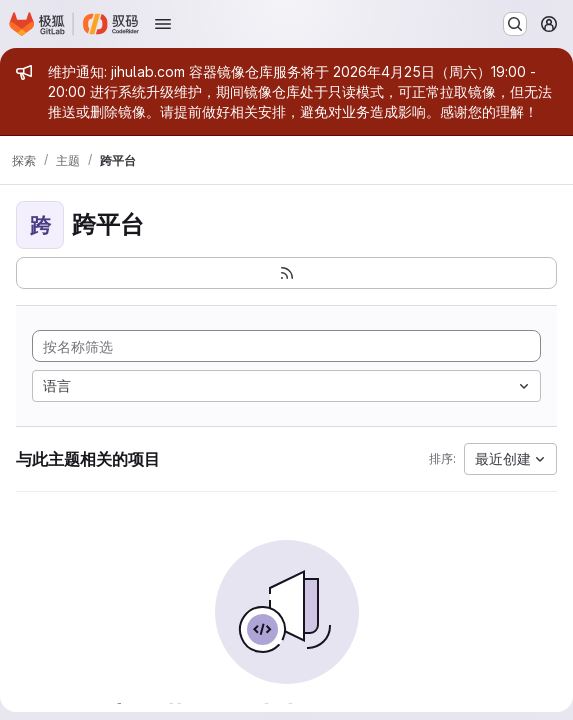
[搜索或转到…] (515, 24)
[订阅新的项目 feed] (286, 273)
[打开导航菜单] (163, 24)
